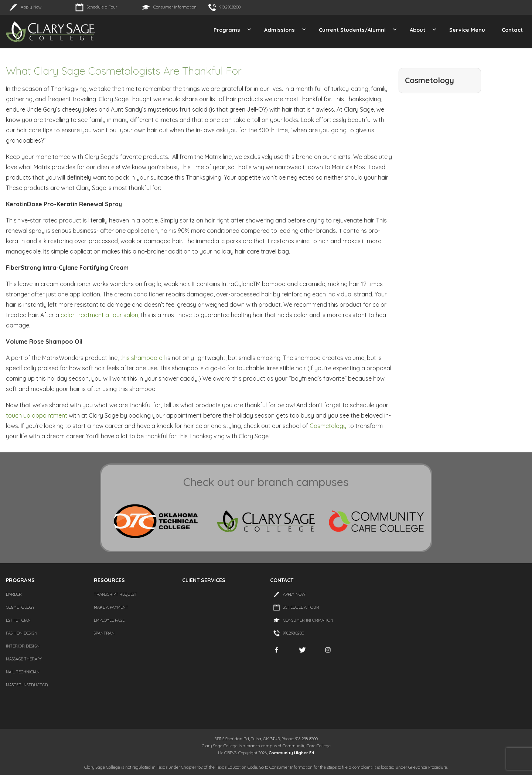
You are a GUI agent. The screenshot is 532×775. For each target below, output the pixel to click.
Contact (512, 30)
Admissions (279, 30)
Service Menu (467, 30)
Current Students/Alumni (352, 30)
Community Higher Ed (291, 753)
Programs (227, 30)
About (417, 30)
